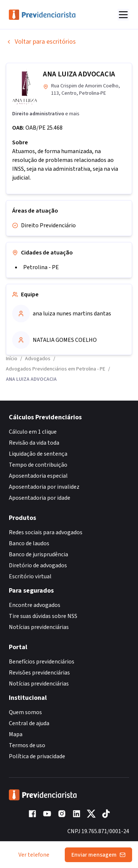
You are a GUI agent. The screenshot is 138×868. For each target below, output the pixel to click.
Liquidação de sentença (38, 454)
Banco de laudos (29, 543)
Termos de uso (27, 745)
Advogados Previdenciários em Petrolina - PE (56, 369)
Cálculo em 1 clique (33, 432)
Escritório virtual (30, 576)
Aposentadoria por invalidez (44, 487)
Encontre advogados (35, 605)
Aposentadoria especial (38, 476)
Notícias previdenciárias (39, 627)
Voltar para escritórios (41, 42)
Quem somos (25, 712)
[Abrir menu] (123, 15)
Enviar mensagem (98, 855)
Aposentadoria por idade (40, 498)
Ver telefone (34, 855)
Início (12, 359)
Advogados (38, 359)
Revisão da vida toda (34, 443)
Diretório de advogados (38, 565)
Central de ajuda (29, 723)
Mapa (16, 734)
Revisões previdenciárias (39, 673)
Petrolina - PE (41, 267)
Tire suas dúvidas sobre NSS (43, 616)
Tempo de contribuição (38, 465)
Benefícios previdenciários (42, 662)
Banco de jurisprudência (38, 554)
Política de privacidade (37, 756)
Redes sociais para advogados (46, 532)
